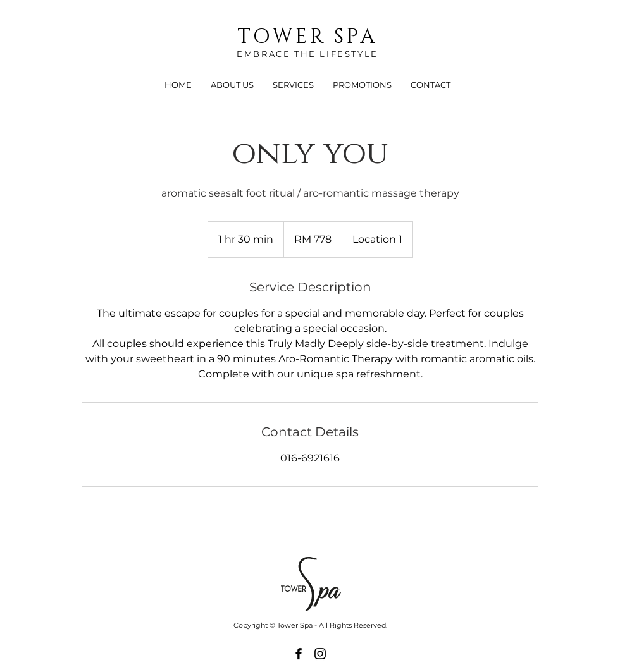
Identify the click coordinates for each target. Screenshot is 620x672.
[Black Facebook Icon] (299, 654)
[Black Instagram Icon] (320, 654)
